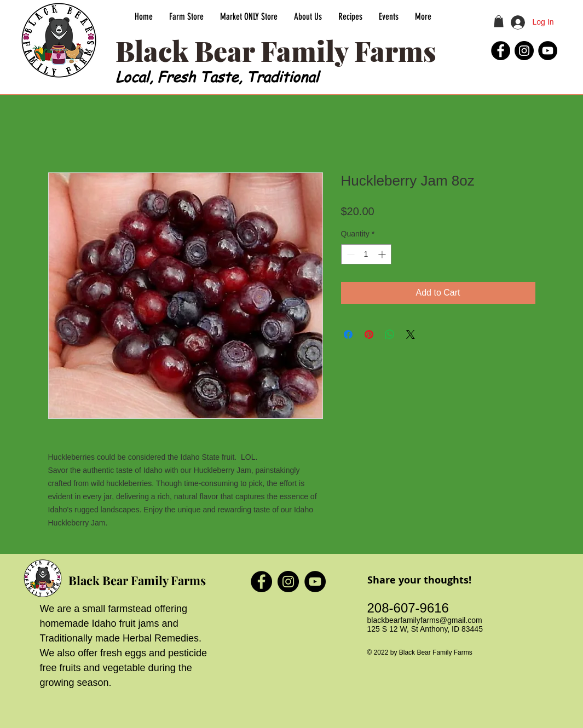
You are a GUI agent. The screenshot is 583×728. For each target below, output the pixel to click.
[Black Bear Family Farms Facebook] (501, 51)
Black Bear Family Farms (137, 580)
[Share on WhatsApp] (390, 334)
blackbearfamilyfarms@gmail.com (425, 620)
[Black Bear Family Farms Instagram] (524, 51)
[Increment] (383, 254)
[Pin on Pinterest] (369, 334)
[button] (499, 21)
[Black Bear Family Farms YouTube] (548, 51)
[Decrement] (350, 254)
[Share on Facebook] (348, 334)
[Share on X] (411, 334)
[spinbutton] (366, 254)
